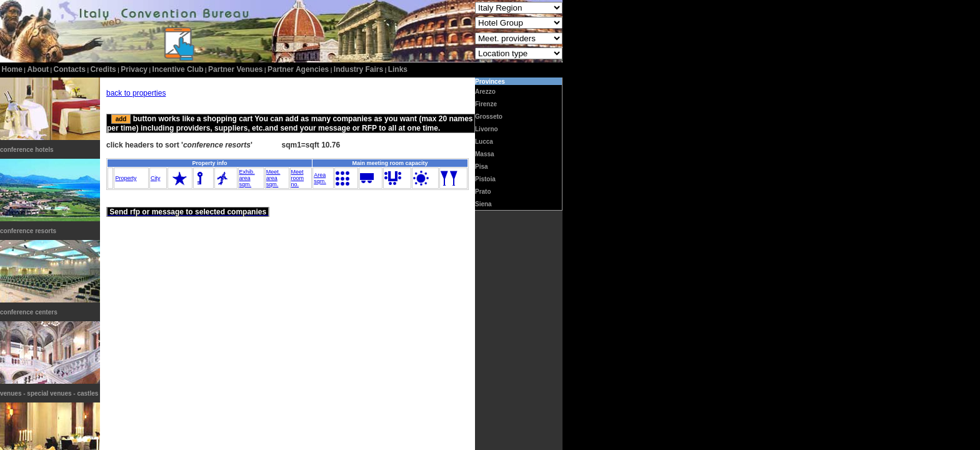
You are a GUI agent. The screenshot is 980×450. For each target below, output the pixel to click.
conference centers (29, 312)
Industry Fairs (358, 69)
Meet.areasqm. (273, 178)
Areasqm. (320, 178)
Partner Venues (235, 69)
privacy (134, 69)
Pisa (482, 167)
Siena (483, 204)
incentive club (178, 69)
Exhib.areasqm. (247, 178)
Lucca (484, 142)
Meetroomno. (298, 178)
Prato (483, 192)
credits (103, 69)
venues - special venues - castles (49, 393)
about (38, 69)
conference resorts (28, 231)
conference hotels (27, 150)
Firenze (486, 104)
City (156, 178)
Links (398, 69)
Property (126, 178)
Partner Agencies (298, 69)
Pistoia (485, 179)
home (12, 69)
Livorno (487, 129)
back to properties (136, 93)
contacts (70, 69)
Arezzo (485, 92)
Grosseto (489, 117)
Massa (485, 154)
